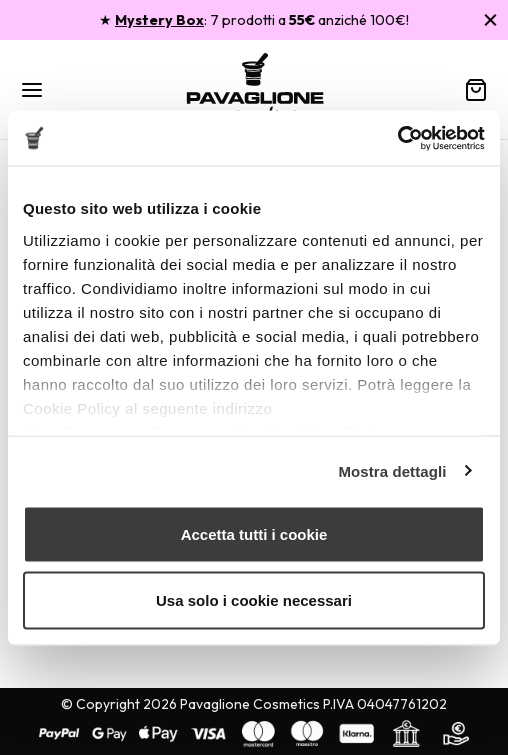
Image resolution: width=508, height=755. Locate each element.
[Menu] (32, 90)
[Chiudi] (490, 19)
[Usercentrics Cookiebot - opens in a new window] (397, 138)
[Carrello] (476, 90)
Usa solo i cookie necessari (254, 599)
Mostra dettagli (392, 470)
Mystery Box (159, 20)
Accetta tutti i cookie (254, 534)
